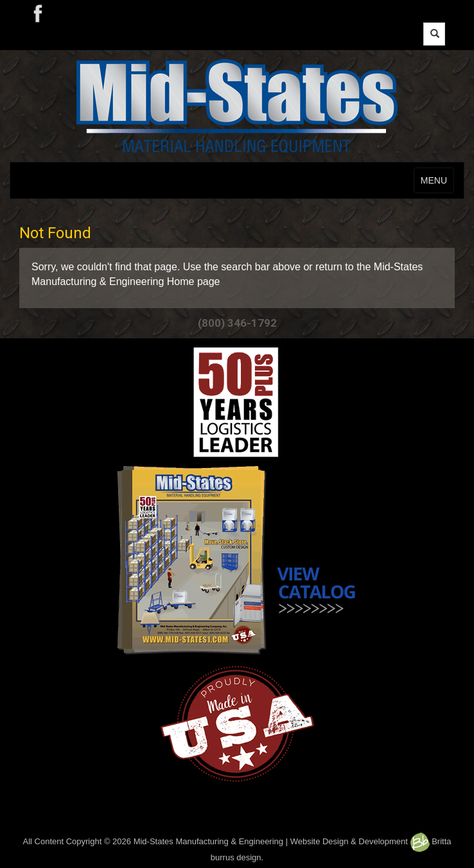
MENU (434, 180)
